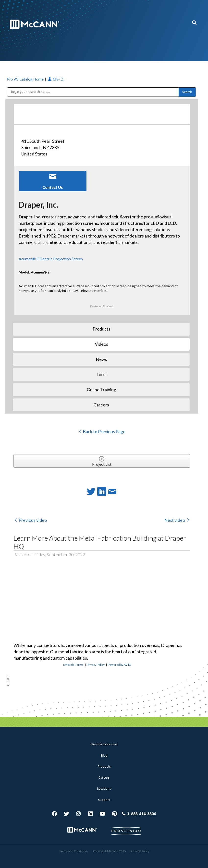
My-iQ (55, 79)
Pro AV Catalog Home (26, 79)
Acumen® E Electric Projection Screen (51, 259)
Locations (104, 789)
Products (104, 767)
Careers (104, 778)
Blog (104, 756)
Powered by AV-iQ (120, 665)
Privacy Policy (96, 665)
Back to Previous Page (102, 431)
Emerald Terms (73, 665)
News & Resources (104, 744)
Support (104, 800)
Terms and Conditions (74, 851)
